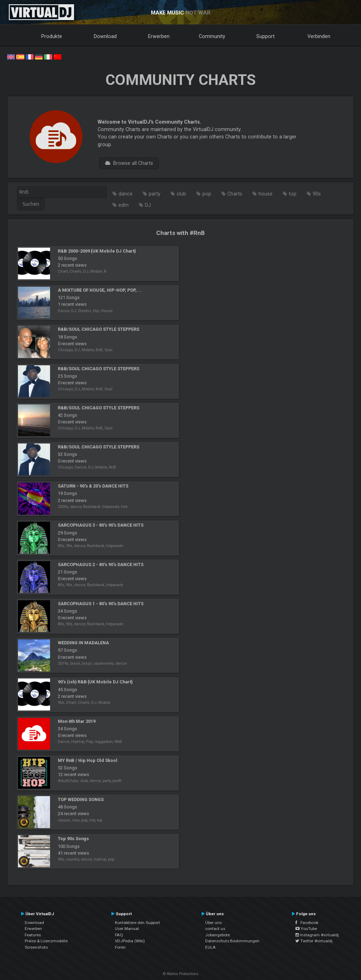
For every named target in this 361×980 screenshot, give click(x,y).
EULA (210, 947)
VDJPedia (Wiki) (130, 941)
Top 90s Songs (73, 839)
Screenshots (36, 947)
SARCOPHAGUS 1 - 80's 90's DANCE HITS (101, 604)
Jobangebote (218, 935)
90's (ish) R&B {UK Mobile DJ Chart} (95, 682)
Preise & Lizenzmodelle (46, 941)
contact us (215, 929)
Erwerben (159, 36)
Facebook (307, 923)
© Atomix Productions (181, 974)
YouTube (306, 929)
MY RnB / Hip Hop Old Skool (88, 760)
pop (207, 194)
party (155, 194)
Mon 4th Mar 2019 (77, 721)
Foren (120, 947)
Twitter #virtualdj (314, 941)
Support (265, 36)
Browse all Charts (129, 163)
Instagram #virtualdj (317, 935)
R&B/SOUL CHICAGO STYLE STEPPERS (99, 329)
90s (317, 194)
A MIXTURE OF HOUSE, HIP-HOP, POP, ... (100, 290)
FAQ (119, 935)
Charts (235, 194)
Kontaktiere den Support (137, 923)
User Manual (127, 929)
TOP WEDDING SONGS (81, 799)
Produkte (52, 36)
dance (126, 194)
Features (33, 935)
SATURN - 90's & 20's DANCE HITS (93, 486)
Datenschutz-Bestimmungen (232, 941)
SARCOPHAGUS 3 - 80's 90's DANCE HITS (101, 525)
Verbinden (319, 36)
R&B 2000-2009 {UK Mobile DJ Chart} (97, 251)
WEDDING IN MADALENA (83, 643)
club (181, 194)
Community (212, 36)
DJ (148, 205)
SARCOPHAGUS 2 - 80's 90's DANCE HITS (101, 565)
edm (124, 205)
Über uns (213, 923)
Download (105, 36)
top (293, 194)
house (265, 194)
